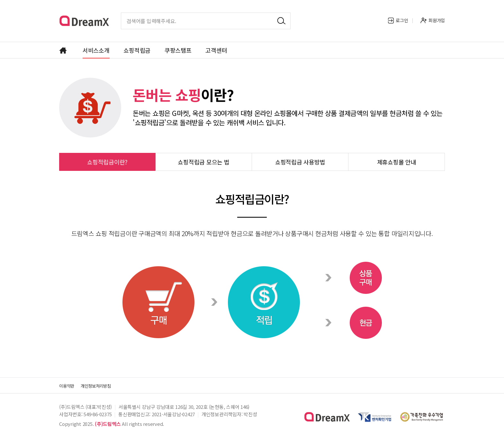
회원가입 (433, 20)
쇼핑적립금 (137, 50)
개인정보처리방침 (104, 385)
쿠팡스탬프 (178, 50)
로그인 (398, 20)
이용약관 (69, 385)
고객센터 (216, 50)
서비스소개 (96, 50)
